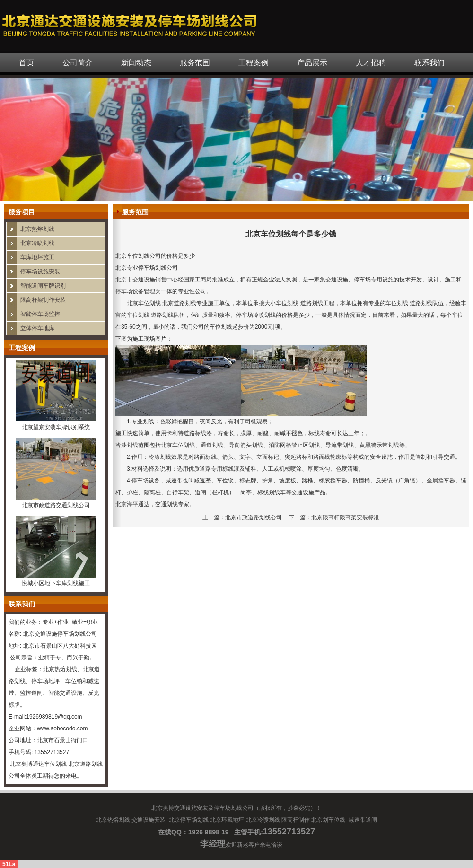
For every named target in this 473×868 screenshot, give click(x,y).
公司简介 (78, 63)
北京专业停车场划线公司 (147, 268)
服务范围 (195, 63)
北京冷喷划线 (37, 243)
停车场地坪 (45, 681)
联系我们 (429, 63)
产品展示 (312, 63)
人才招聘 (371, 63)
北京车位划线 (144, 303)
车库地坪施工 (37, 257)
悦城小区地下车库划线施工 (56, 583)
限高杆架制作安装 (43, 300)
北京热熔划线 (37, 229)
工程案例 (254, 63)
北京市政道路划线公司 (254, 517)
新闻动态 (136, 63)
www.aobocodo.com (62, 728)
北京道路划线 (86, 764)
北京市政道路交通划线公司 (56, 505)
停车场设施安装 (40, 272)
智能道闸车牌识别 (43, 286)
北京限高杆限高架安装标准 (345, 517)
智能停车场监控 (40, 314)
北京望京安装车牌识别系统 (56, 427)
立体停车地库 (37, 328)
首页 (26, 63)
